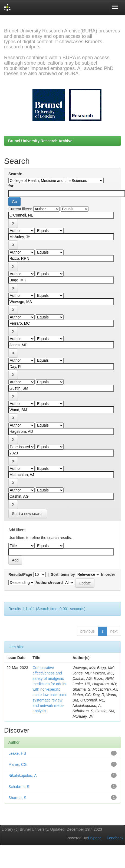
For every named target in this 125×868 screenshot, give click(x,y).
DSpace (95, 838)
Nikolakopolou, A (22, 776)
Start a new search (28, 514)
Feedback (115, 838)
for (11, 186)
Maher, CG (18, 764)
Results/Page (20, 574)
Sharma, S (17, 798)
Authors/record (49, 583)
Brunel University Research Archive (40, 141)
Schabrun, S (19, 787)
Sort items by (63, 574)
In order (108, 574)
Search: (15, 174)
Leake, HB (17, 753)
